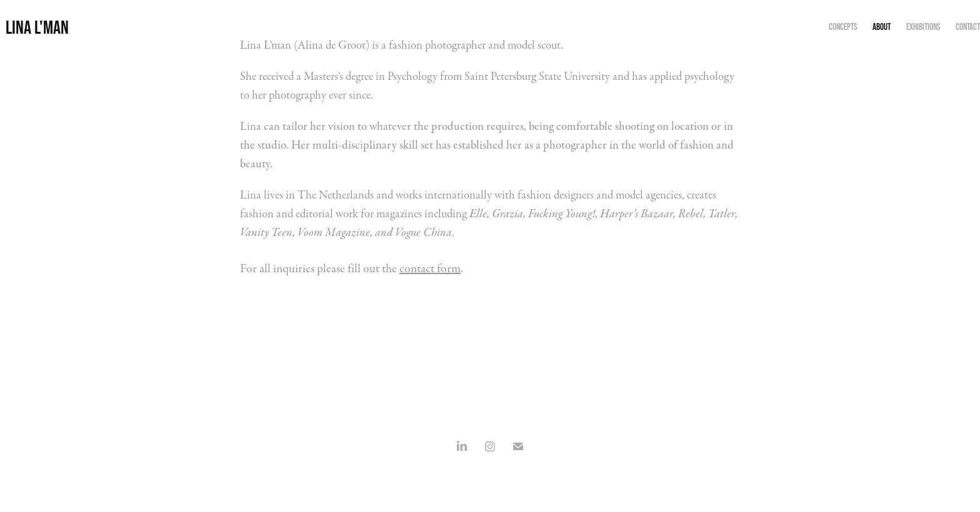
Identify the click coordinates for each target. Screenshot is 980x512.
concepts (843, 27)
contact (968, 27)
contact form (430, 269)
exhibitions (923, 27)
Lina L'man (37, 27)
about (882, 27)
